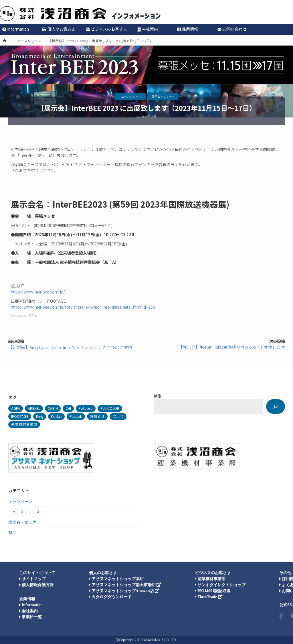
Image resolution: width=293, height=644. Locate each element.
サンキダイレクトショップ (220, 585)
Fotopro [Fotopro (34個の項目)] (86, 408)
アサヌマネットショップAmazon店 (124, 591)
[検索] (276, 406)
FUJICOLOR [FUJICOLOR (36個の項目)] (110, 408)
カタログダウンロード (110, 597)
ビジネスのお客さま (106, 29)
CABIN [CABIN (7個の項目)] (53, 408)
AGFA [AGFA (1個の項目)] (16, 408)
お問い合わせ (232, 29)
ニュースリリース (27, 41)
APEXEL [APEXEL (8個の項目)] (34, 408)
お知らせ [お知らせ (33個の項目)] (97, 416)
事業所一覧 (30, 617)
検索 (158, 396)
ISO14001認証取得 (213, 591)
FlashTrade (209, 597)
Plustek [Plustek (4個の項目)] (76, 416)
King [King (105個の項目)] (40, 416)
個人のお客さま (59, 29)
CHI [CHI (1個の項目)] (68, 408)
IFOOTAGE (20, 316)
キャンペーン (20, 501)
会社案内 (148, 29)
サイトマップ (32, 579)
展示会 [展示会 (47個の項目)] (118, 416)
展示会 (33, 316)
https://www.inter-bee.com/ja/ (38, 292)
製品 (12, 532)
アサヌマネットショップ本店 (116, 579)
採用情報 (188, 29)
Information (16, 29)
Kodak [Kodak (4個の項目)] (56, 416)
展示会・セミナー (163, 96)
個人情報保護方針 (36, 585)
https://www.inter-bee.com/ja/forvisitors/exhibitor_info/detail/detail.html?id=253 (83, 307)
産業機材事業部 (210, 579)
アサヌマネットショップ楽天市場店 (125, 585)
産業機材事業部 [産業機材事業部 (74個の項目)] (24, 424)
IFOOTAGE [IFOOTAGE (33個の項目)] (20, 416)
